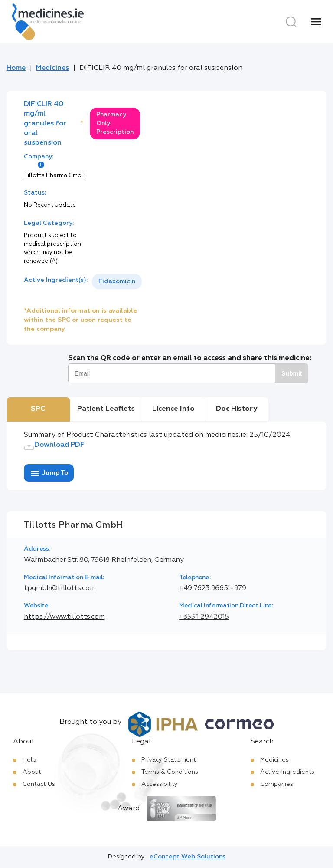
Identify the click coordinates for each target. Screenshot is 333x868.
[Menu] (316, 22)
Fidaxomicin (117, 281)
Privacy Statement (169, 760)
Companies (277, 784)
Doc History (237, 409)
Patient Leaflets (106, 409)
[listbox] (117, 282)
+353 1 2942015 (204, 617)
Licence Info (173, 409)
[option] (117, 282)
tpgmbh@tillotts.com (60, 588)
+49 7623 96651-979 (213, 588)
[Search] (291, 22)
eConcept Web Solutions (188, 857)
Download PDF (54, 445)
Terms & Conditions (170, 772)
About (32, 772)
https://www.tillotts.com (64, 617)
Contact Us (39, 784)
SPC (38, 409)
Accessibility (160, 784)
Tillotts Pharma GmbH (55, 176)
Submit (292, 373)
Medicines (52, 68)
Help (29, 760)
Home (16, 68)
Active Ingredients (287, 772)
